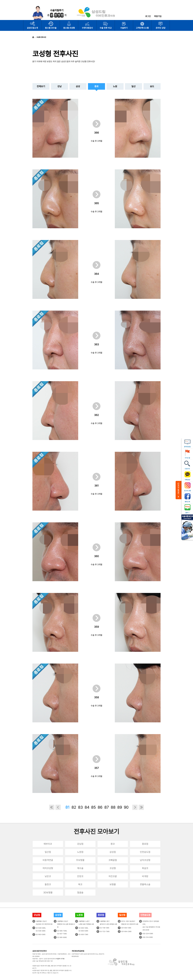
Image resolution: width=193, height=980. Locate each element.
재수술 (80, 868)
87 (107, 807)
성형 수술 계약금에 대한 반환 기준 (43, 961)
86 (100, 807)
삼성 (78, 86)
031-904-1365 (126, 928)
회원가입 (158, 16)
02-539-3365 (41, 931)
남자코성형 (145, 860)
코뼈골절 (113, 860)
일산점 (48, 852)
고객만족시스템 (142, 28)
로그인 (148, 16)
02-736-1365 (105, 928)
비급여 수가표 (60, 959)
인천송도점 (145, 852)
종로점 (145, 844)
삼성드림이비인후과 (39, 951)
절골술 (80, 892)
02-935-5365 (83, 931)
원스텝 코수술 (51, 28)
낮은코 (48, 876)
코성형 (113, 868)
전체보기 (41, 86)
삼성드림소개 (32, 28)
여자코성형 (48, 868)
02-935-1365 (83, 928)
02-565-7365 (62, 931)
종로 (96, 86)
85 (93, 807)
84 (87, 807)
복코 (80, 884)
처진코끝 (113, 876)
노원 (115, 86)
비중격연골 (48, 860)
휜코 (113, 844)
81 (67, 807)
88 (113, 807)
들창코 (48, 884)
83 (80, 807)
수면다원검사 (87, 28)
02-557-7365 (62, 934)
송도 (152, 86)
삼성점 (113, 852)
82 (74, 807)
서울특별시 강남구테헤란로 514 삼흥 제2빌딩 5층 (66, 924)
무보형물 (80, 860)
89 (120, 807)
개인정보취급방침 (78, 951)
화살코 (145, 868)
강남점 (80, 844)
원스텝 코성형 (69, 28)
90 (126, 807)
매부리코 (48, 844)
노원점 (80, 852)
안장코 (80, 876)
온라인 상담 (161, 28)
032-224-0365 (148, 934)
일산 (134, 86)
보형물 (113, 884)
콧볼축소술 (145, 884)
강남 (59, 86)
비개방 (145, 876)
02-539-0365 (41, 928)
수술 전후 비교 (106, 28)
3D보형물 (48, 892)
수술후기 (124, 28)
